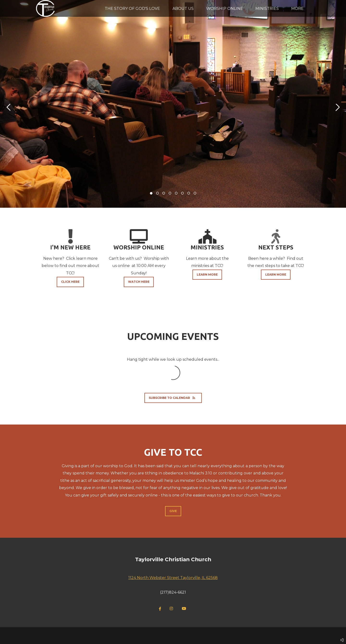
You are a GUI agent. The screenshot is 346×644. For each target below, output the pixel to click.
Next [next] (338, 107)
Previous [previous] (8, 107)
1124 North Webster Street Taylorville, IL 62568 (173, 578)
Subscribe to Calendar (173, 398)
